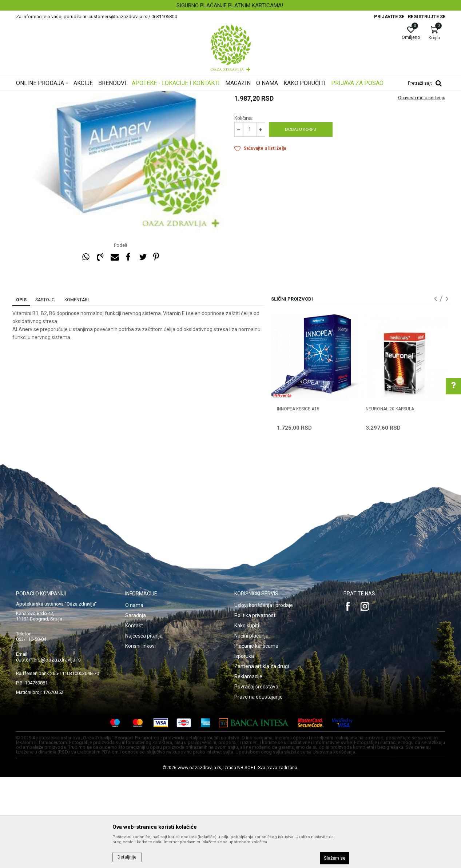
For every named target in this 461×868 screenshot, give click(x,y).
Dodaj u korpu (301, 220)
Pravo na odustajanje (259, 788)
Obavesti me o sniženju (422, 189)
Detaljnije (127, 857)
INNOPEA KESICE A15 (298, 500)
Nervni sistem (196, 96)
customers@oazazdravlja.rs (48, 751)
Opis (21, 391)
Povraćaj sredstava (256, 777)
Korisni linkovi (140, 737)
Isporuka (244, 747)
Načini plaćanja (251, 727)
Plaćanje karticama (256, 737)
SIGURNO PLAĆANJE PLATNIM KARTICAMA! (230, 5)
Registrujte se (427, 17)
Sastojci (45, 391)
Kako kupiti (247, 716)
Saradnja (136, 706)
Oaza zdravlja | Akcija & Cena (45, 96)
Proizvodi (90, 96)
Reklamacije (248, 767)
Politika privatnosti (255, 706)
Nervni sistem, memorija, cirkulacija (141, 96)
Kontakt (134, 716)
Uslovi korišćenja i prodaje (264, 696)
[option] (230, 5)
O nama (134, 696)
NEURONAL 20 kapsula (390, 500)
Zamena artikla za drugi (262, 757)
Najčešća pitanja (144, 727)
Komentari (77, 391)
